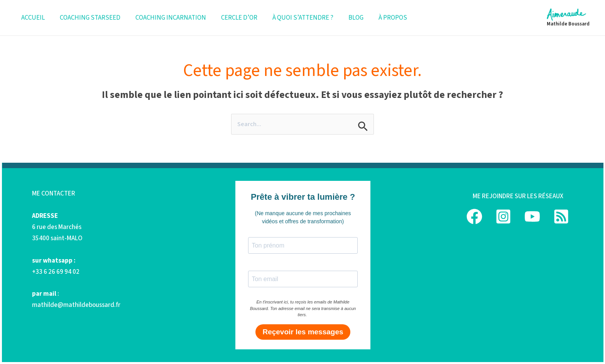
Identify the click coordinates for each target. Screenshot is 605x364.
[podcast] (561, 217)
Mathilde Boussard (568, 24)
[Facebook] (474, 217)
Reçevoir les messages (303, 332)
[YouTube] (532, 217)
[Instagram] (503, 217)
